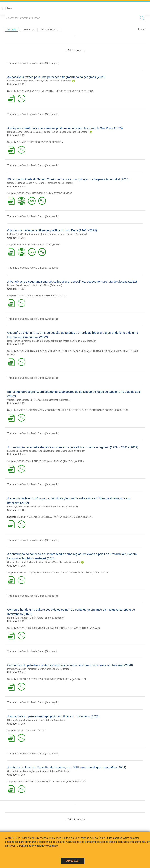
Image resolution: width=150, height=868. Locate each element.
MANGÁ (11, 355)
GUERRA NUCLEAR (84, 517)
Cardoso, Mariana (16, 183)
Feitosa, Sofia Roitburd (19, 234)
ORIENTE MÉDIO (101, 572)
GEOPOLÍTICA (86, 91)
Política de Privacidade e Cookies (38, 846)
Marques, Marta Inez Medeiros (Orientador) (75, 341)
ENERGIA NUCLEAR (27, 517)
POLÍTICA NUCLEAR (63, 517)
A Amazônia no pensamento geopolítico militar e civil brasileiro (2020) (53, 716)
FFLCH (22, 84)
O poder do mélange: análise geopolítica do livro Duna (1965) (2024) (52, 230)
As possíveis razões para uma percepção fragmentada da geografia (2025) (56, 77)
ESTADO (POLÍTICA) (64, 461)
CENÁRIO (22, 142)
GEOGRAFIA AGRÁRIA (28, 351)
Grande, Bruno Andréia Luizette (23, 562)
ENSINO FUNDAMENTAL (42, 91)
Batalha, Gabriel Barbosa (20, 132)
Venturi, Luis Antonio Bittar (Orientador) (42, 285)
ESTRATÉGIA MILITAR (43, 628)
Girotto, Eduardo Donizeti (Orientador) (52, 400)
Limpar (142, 29)
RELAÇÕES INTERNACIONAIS (85, 628)
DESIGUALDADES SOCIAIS (100, 410)
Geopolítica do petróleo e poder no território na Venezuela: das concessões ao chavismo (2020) (70, 665)
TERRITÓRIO (33, 142)
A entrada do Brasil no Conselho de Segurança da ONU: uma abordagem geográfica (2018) (67, 767)
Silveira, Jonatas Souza (19, 720)
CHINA (50, 193)
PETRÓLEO (61, 296)
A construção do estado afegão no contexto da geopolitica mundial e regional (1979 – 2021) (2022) (73, 447)
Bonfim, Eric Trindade (18, 618)
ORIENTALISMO (69, 572)
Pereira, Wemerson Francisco (22, 669)
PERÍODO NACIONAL (43, 461)
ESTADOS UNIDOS (63, 193)
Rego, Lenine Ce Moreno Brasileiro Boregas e (30, 341)
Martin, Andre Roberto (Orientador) (60, 507)
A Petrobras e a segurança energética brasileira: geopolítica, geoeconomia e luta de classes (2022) (72, 282)
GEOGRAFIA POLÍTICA (28, 782)
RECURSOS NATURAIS (43, 296)
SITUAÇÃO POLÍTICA (76, 679)
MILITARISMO (62, 628)
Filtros (12, 30)
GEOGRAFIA (23, 91)
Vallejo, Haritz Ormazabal (20, 400)
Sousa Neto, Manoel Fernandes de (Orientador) (49, 183)
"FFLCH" (29, 30)
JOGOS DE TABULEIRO (57, 410)
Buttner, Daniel (15, 285)
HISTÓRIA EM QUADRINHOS (107, 351)
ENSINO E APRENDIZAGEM (31, 410)
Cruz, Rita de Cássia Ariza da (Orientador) (60, 562)
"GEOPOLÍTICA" (50, 30)
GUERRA (79, 461)
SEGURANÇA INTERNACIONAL (71, 782)
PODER (44, 142)
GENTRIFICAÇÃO (77, 410)
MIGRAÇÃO (86, 351)
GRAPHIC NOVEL (131, 351)
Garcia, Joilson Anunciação (21, 771)
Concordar (73, 861)
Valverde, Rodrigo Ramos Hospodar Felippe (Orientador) (61, 132)
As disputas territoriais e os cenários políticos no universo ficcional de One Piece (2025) (65, 128)
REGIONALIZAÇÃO (26, 572)
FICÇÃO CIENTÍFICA (27, 245)
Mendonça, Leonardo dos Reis (22, 451)
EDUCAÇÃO (74, 351)
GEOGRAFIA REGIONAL (48, 572)
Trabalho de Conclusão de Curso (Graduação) (33, 63)
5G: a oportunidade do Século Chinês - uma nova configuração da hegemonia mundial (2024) (68, 179)
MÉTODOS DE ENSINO (67, 91)
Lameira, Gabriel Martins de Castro (25, 507)
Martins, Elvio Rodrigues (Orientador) (53, 81)
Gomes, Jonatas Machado (20, 81)
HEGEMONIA (39, 193)
